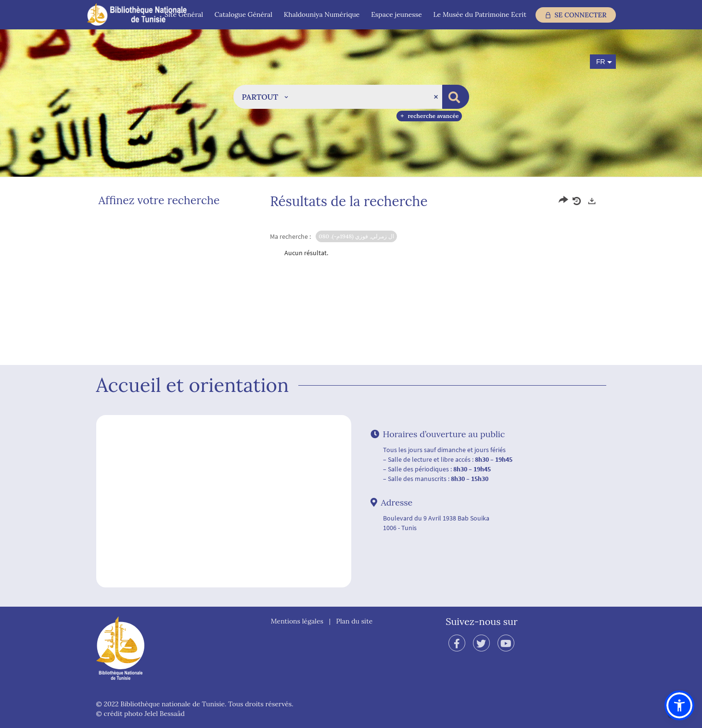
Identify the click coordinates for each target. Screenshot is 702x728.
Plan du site (355, 621)
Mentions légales (297, 621)
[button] (265, 97)
